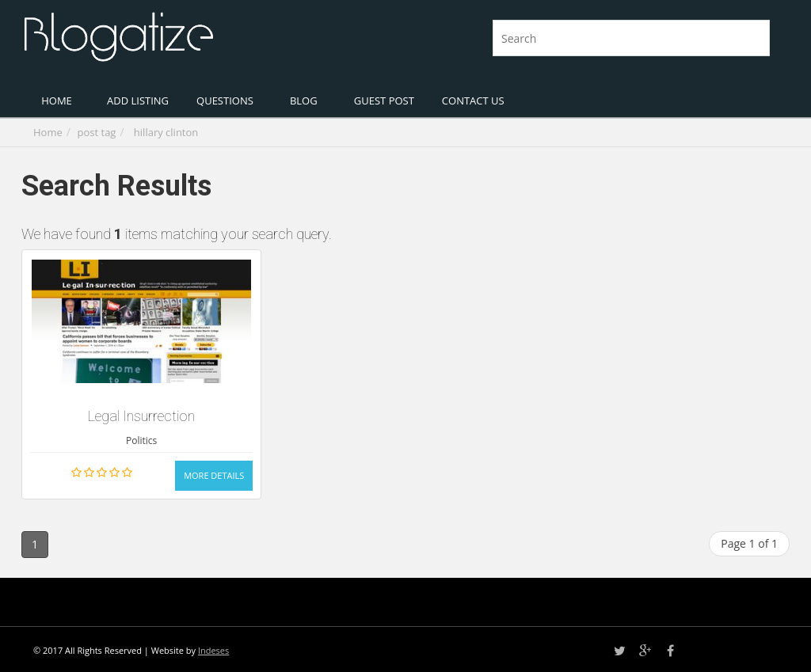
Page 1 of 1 (749, 543)
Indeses (213, 650)
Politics (141, 440)
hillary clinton (166, 132)
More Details (214, 475)
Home (48, 132)
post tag (97, 132)
